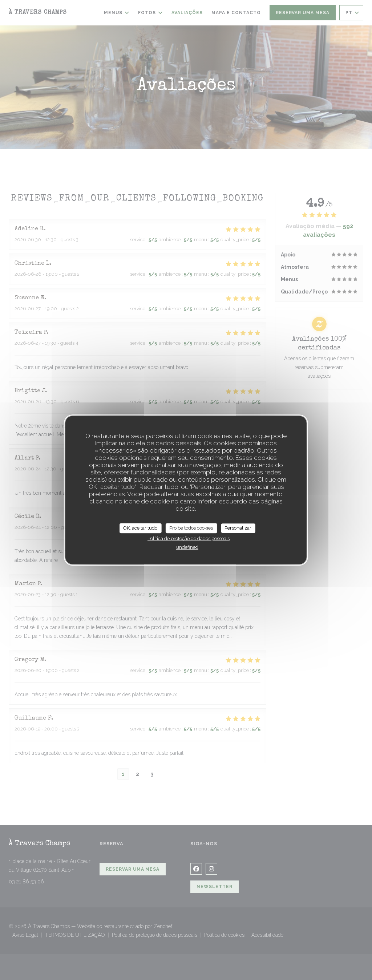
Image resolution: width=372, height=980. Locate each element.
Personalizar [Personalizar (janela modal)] (238, 528)
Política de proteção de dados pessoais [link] (189, 538)
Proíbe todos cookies (191, 528)
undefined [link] (187, 547)
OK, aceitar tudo (140, 528)
